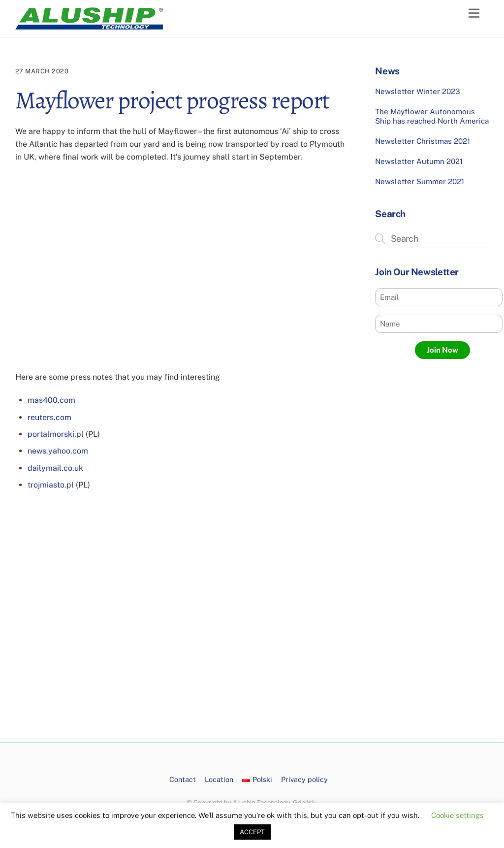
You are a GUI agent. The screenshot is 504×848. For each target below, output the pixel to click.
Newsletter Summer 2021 (420, 181)
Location (219, 779)
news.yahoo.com (58, 451)
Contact (183, 779)
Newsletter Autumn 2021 (419, 161)
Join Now (442, 350)
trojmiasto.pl (51, 485)
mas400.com (51, 400)
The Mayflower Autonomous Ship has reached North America (432, 116)
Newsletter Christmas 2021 (423, 141)
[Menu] (474, 14)
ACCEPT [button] (252, 832)
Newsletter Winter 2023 (418, 91)
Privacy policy (304, 779)
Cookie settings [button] (457, 815)
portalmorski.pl (56, 434)
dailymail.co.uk (55, 468)
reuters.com (49, 417)
